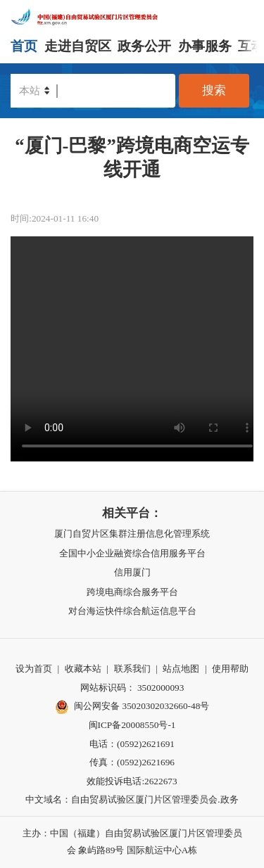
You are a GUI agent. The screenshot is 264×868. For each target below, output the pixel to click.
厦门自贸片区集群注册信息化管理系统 (132, 534)
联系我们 (132, 669)
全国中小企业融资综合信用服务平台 (132, 553)
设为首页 (34, 669)
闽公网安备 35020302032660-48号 (132, 707)
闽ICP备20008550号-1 (132, 725)
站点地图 (181, 669)
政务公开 (144, 46)
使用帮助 (230, 669)
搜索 (214, 90)
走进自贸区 (78, 46)
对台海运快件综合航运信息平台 (132, 611)
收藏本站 (83, 669)
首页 (24, 46)
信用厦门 (132, 572)
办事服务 (205, 46)
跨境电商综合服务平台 (132, 592)
